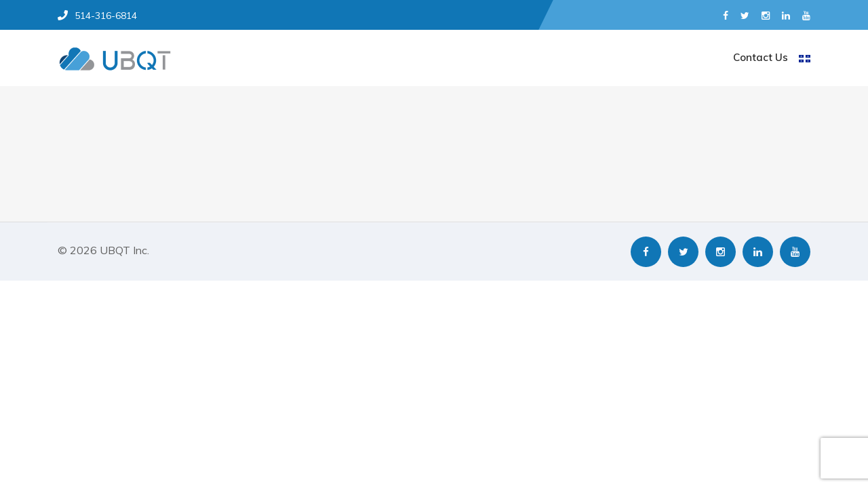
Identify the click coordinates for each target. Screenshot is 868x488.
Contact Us (761, 57)
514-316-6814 (97, 16)
